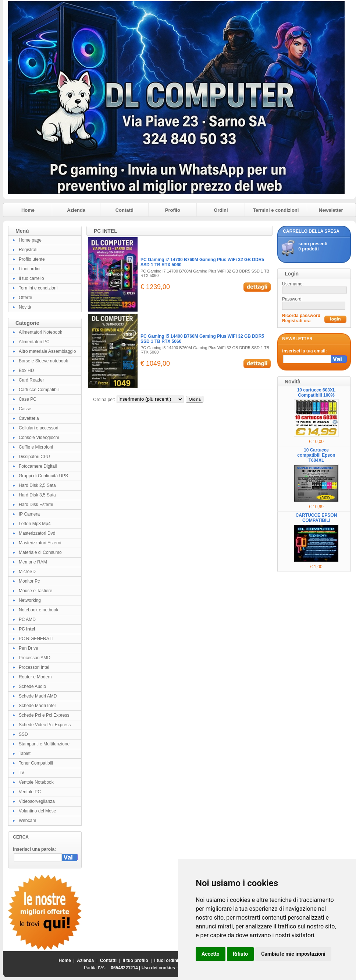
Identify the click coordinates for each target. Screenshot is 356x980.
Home (28, 210)
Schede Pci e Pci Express (44, 715)
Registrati (28, 250)
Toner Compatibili (36, 763)
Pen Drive (29, 648)
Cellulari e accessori (38, 428)
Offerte (25, 298)
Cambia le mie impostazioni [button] (293, 954)
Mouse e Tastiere (35, 591)
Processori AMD (35, 658)
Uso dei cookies (158, 968)
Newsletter (331, 210)
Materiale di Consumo (40, 552)
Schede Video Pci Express (45, 725)
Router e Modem (35, 677)
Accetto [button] (211, 954)
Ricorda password (301, 316)
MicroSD (27, 572)
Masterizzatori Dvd (37, 533)
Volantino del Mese (37, 811)
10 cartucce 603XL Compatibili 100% (316, 393)
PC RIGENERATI (36, 639)
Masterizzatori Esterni (40, 543)
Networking (30, 600)
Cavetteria (29, 418)
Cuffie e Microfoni (36, 447)
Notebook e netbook (38, 610)
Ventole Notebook (36, 782)
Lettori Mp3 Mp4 (35, 524)
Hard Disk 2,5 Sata (37, 485)
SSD (23, 734)
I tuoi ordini (30, 269)
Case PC (28, 399)
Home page (30, 240)
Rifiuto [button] (241, 954)
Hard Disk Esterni (36, 505)
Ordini (221, 210)
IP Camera (29, 514)
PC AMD (27, 619)
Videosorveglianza (37, 801)
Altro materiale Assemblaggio (47, 351)
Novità (25, 307)
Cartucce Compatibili (39, 390)
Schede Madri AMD (38, 696)
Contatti (124, 210)
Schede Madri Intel (37, 706)
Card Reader (31, 380)
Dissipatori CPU (34, 457)
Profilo (173, 210)
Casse (25, 409)
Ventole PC (30, 792)
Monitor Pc (29, 581)
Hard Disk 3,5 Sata (37, 495)
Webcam (27, 821)
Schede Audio (32, 686)
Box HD (26, 370)
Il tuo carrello (31, 278)
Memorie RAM (33, 562)
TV (22, 773)
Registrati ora (296, 321)
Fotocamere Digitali (38, 466)
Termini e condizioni (276, 210)
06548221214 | (126, 968)
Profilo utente (32, 259)
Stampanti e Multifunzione (44, 744)
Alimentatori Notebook (40, 332)
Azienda (76, 210)
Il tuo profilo (136, 960)
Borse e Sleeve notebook (43, 361)
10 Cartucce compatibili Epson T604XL (316, 455)
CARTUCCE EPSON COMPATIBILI (316, 518)
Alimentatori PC (34, 342)
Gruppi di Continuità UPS (43, 476)
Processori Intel (34, 667)
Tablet (25, 754)
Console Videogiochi (39, 438)
